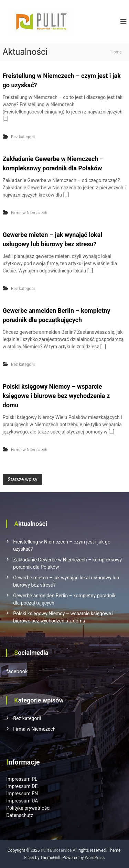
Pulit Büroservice (56, 850)
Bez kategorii (23, 137)
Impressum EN (22, 794)
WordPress (95, 858)
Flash (29, 858)
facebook (17, 671)
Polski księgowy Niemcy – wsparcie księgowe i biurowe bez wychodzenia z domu (56, 396)
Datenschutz (20, 815)
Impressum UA (22, 801)
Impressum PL (22, 779)
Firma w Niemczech (29, 213)
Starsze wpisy (23, 479)
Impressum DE (22, 786)
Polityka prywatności (28, 808)
